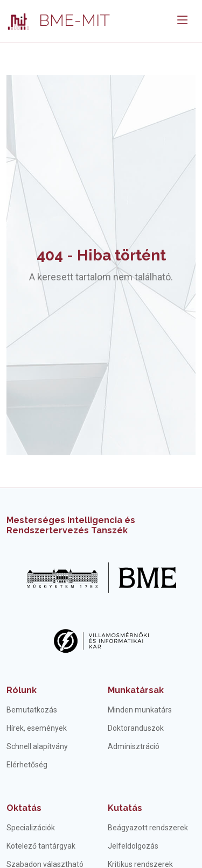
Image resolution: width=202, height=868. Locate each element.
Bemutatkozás (32, 710)
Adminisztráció (134, 746)
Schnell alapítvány (37, 746)
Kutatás (125, 808)
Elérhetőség (27, 765)
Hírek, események (37, 728)
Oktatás (24, 808)
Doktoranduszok (136, 728)
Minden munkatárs (140, 710)
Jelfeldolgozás (133, 846)
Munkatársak (136, 690)
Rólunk (22, 690)
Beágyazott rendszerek (148, 828)
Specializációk (31, 828)
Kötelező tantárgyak (41, 846)
